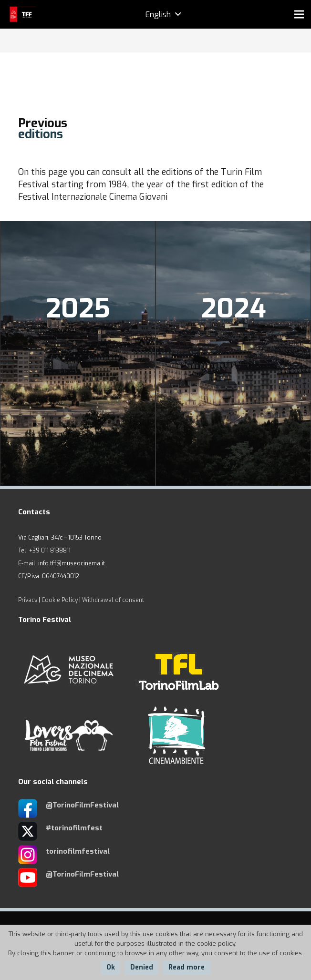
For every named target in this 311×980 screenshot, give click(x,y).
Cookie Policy (60, 600)
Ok (111, 967)
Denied (142, 967)
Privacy (28, 600)
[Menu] (299, 14)
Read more (187, 967)
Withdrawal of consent (113, 600)
